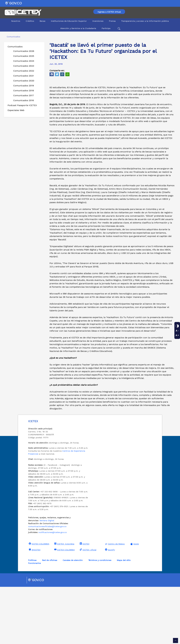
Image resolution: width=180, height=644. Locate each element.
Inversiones (98, 21)
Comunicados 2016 (24, 100)
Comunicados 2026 (24, 51)
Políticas (32, 617)
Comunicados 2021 (23, 76)
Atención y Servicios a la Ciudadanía (78, 28)
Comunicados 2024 (24, 61)
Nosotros (16, 21)
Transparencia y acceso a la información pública (145, 21)
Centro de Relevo (115, 601)
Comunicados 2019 (24, 86)
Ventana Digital (47, 578)
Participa (106, 28)
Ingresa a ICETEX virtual (109, 12)
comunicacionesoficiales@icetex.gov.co (47, 584)
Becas (42, 21)
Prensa (112, 21)
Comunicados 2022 (24, 71)
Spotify (110, 607)
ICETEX (84, 601)
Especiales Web (16, 110)
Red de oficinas (50, 617)
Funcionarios (34, 620)
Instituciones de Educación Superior (69, 21)
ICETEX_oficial (88, 607)
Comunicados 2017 (23, 95)
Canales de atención (73, 617)
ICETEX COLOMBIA (39, 601)
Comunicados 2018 (24, 91)
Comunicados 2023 (24, 66)
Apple (134, 601)
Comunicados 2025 (24, 56)
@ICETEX (34, 607)
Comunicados (15, 47)
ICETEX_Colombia (64, 601)
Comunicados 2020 (24, 81)
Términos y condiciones (100, 617)
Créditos (30, 21)
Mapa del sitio (124, 617)
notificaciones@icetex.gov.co (53, 589)
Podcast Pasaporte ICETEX (22, 105)
